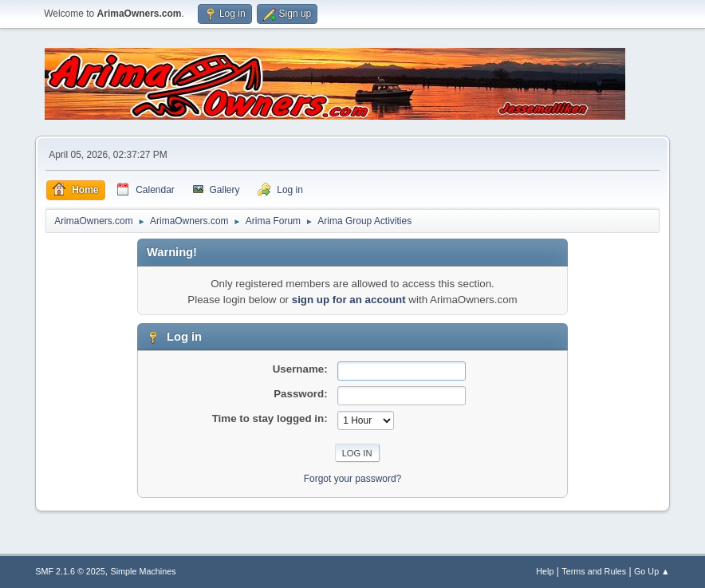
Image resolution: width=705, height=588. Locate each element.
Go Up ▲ (652, 571)
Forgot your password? (353, 479)
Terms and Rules (594, 571)
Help (545, 571)
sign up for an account (349, 300)
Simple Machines (144, 571)
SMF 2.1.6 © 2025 (70, 571)
